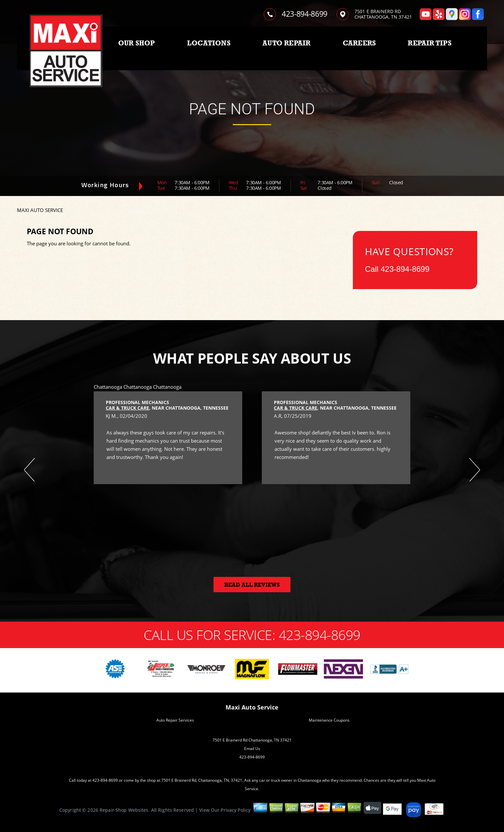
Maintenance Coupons (329, 720)
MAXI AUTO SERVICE (40, 210)
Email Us (252, 749)
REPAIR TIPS (429, 43)
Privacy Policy (236, 810)
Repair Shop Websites (124, 810)
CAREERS (359, 43)
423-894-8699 (305, 14)
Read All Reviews (252, 585)
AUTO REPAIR (286, 43)
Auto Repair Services (175, 720)
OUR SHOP (137, 43)
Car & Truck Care (127, 408)
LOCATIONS (209, 43)
